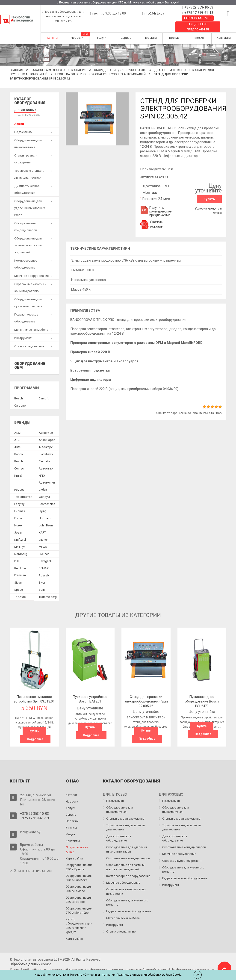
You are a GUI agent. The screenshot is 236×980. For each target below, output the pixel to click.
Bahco (19, 449)
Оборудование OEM (30, 360)
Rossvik (44, 570)
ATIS (17, 435)
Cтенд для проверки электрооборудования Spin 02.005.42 (146, 696)
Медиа (199, 38)
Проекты (150, 38)
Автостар (46, 463)
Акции (19, 118)
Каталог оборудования (30, 101)
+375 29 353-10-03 (198, 7)
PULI (17, 556)
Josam (19, 527)
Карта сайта (74, 853)
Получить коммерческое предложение (156, 211)
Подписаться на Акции (77, 844)
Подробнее (35, 734)
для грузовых (47, 109)
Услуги (102, 38)
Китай (18, 470)
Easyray (19, 499)
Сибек (43, 484)
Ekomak (20, 506)
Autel (18, 442)
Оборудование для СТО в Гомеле (79, 883)
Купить (209, 199)
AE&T (18, 427)
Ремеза (19, 484)
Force (18, 513)
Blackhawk (46, 449)
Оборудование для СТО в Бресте (79, 861)
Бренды (175, 38)
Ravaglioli (45, 556)
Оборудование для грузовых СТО (120, 70)
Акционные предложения (198, 27)
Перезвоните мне (198, 18)
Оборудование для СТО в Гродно (79, 894)
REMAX (44, 563)
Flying (43, 506)
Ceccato (44, 456)
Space (19, 584)
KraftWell (20, 534)
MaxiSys (20, 542)
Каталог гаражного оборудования (59, 70)
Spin (170, 169)
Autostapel (46, 442)
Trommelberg (48, 592)
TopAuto (20, 592)
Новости (77, 38)
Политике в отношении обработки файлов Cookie (149, 975)
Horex (18, 520)
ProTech (44, 549)
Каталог (53, 38)
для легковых (24, 109)
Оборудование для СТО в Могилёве (79, 905)
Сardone (20, 400)
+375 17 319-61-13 (198, 13)
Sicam (18, 577)
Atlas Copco (47, 435)
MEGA (43, 542)
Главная (16, 70)
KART (42, 527)
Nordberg (21, 549)
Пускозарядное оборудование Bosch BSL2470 (202, 696)
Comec (19, 463)
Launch (44, 534)
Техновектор (23, 491)
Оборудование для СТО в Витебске (79, 872)
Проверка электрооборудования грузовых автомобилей (100, 74)
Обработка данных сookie (30, 958)
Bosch (19, 393)
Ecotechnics (47, 499)
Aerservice (46, 427)
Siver (42, 577)
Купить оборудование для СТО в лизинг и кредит (79, 920)
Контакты (224, 38)
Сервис (126, 38)
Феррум (44, 491)
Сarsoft (44, 393)
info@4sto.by (154, 13)
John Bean (46, 520)
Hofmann (45, 513)
